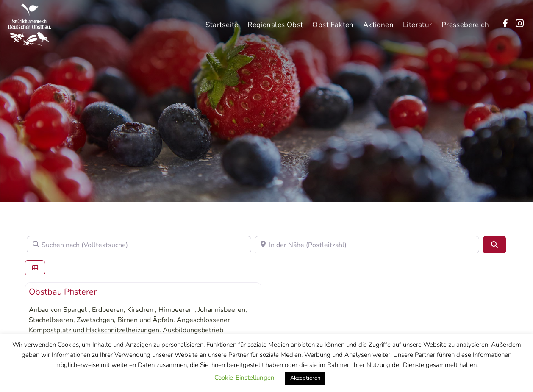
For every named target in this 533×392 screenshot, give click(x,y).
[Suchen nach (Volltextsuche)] (139, 245)
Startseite (222, 23)
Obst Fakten (333, 23)
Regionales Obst (275, 23)
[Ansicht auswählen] (35, 268)
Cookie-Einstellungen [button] (244, 378)
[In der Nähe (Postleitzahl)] (367, 245)
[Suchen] (494, 245)
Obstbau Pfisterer (63, 292)
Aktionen (378, 23)
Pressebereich (465, 23)
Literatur (418, 23)
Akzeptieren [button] (305, 378)
